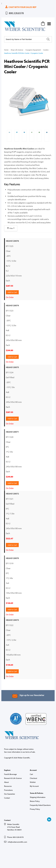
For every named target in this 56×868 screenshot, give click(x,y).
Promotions (8, 790)
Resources (8, 786)
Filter (11, 228)
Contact (7, 798)
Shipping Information (38, 797)
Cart (31, 774)
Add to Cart (12, 292)
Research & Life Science (13, 778)
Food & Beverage (10, 774)
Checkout (33, 778)
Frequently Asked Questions (40, 805)
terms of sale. (30, 752)
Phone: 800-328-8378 (15, 837)
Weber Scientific (11, 31)
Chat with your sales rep (21, 7)
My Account (34, 786)
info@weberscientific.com (17, 842)
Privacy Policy (35, 809)
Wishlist (33, 782)
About (6, 782)
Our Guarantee (10, 794)
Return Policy (35, 801)
